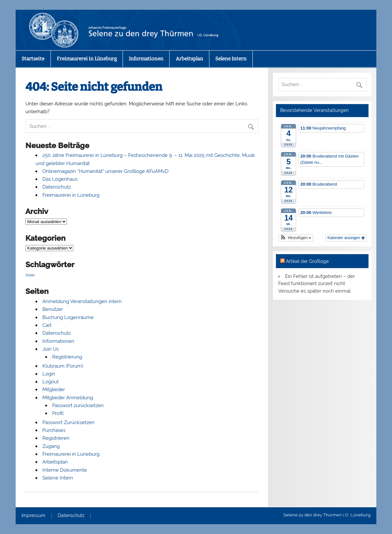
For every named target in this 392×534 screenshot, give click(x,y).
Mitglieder (54, 389)
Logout (51, 382)
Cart (47, 325)
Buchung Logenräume (68, 317)
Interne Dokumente (65, 470)
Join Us (51, 349)
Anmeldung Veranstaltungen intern (82, 301)
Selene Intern (231, 59)
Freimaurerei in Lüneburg (87, 59)
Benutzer (53, 309)
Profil (58, 413)
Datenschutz (57, 187)
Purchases (54, 430)
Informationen (146, 59)
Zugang (51, 446)
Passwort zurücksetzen (78, 405)
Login (49, 374)
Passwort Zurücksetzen (68, 422)
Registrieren (56, 438)
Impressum (33, 516)
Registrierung (67, 357)
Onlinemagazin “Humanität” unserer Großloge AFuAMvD (106, 171)
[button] (296, 238)
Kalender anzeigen (346, 238)
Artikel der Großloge (307, 261)
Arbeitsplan (189, 59)
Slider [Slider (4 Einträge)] (30, 275)
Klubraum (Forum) (63, 366)
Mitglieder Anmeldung (68, 398)
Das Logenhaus (60, 179)
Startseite (33, 59)
